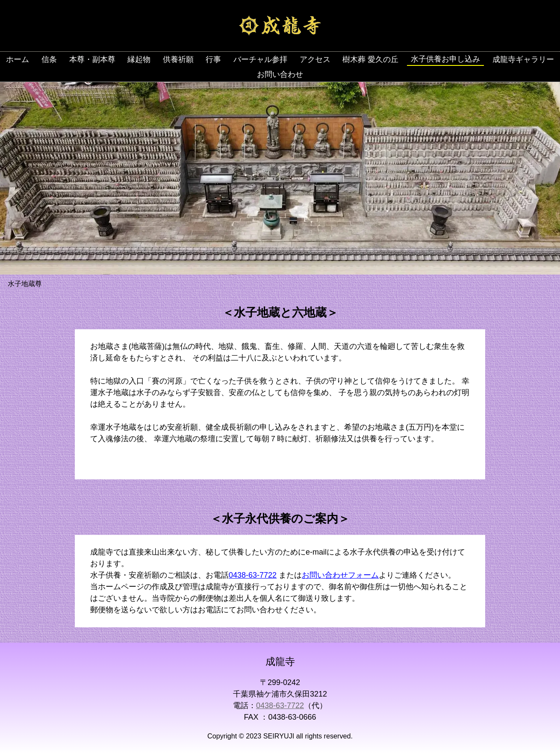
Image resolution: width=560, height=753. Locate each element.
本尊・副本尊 (92, 59)
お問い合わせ (280, 74)
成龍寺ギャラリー (523, 59)
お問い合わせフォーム (340, 575)
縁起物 (139, 59)
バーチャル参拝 (260, 59)
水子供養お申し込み (445, 59)
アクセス (315, 59)
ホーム (18, 59)
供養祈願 (178, 59)
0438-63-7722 (253, 575)
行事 (213, 59)
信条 (49, 59)
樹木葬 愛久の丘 (370, 59)
